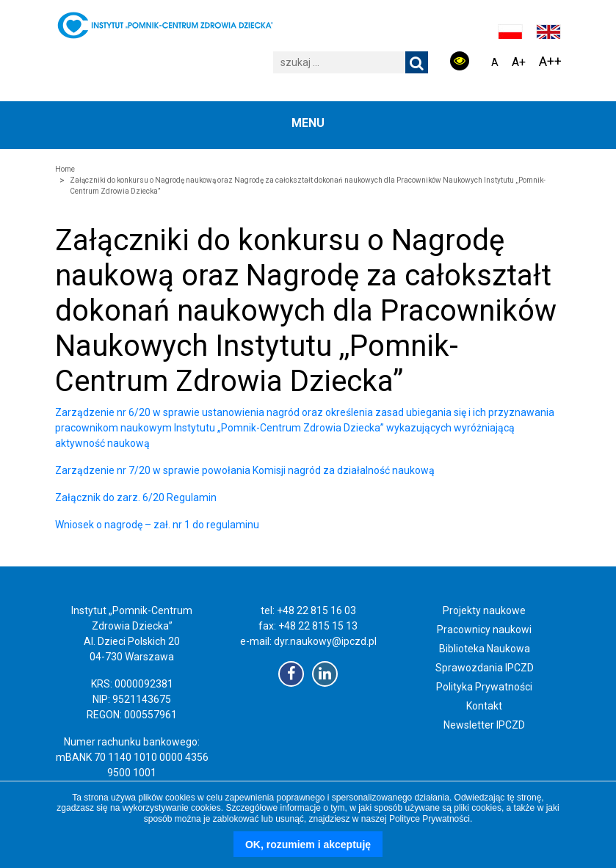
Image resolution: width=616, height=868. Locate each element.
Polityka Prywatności (484, 687)
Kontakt (484, 706)
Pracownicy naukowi (484, 630)
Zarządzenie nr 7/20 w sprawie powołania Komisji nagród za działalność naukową (245, 470)
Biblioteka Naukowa (485, 649)
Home (65, 169)
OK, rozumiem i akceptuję (308, 845)
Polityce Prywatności (430, 819)
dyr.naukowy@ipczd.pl (325, 641)
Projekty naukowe (484, 610)
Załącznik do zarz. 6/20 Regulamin (136, 497)
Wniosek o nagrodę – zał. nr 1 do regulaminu (157, 525)
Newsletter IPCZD (484, 725)
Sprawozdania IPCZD (485, 668)
